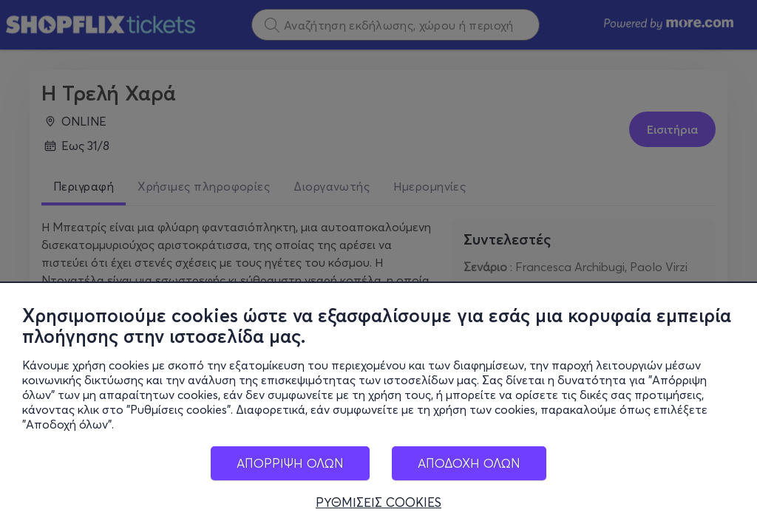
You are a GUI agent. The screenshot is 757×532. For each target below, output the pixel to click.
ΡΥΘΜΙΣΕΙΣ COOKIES (378, 502)
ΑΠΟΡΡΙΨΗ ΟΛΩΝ (290, 463)
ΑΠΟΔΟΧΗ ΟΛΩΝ (469, 463)
